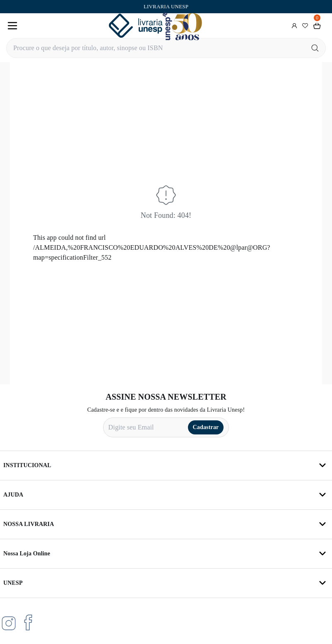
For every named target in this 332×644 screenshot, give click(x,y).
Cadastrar (206, 427)
